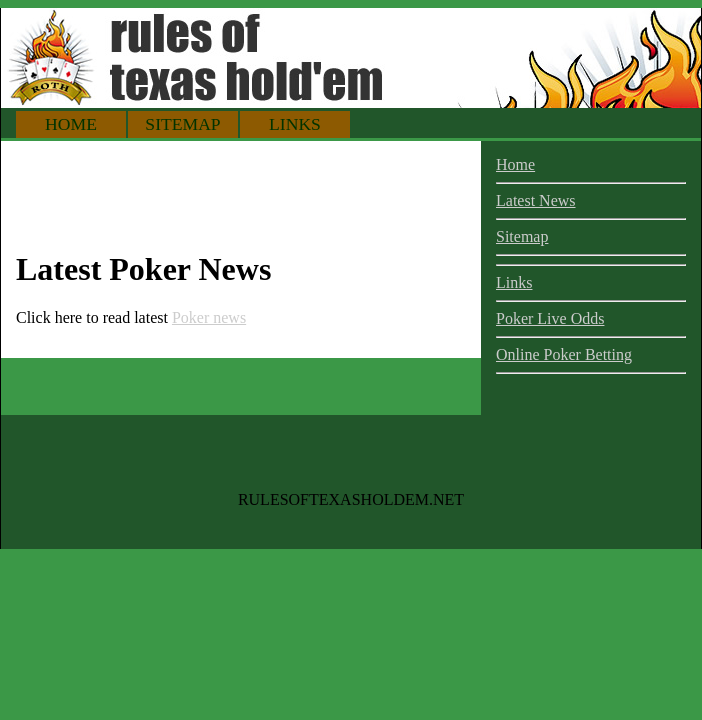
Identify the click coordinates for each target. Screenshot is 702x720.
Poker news (209, 317)
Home (71, 124)
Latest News (536, 200)
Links (295, 124)
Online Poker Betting (564, 354)
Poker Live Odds (550, 318)
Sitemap (182, 124)
